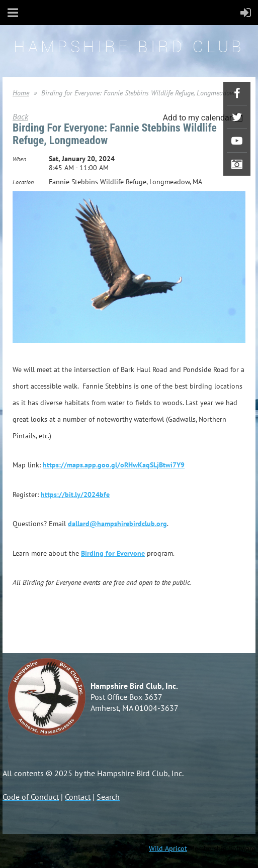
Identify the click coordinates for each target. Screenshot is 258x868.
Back (20, 116)
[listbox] (204, 118)
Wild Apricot (168, 848)
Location (23, 182)
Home (21, 93)
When (19, 159)
